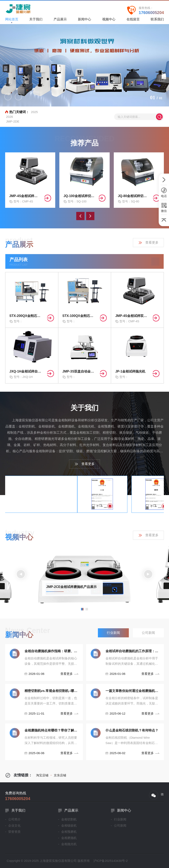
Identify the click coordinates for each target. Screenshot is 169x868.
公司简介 (14, 819)
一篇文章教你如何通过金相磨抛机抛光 (133, 691)
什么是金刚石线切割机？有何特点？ (132, 730)
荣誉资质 (14, 832)
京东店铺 (58, 775)
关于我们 (36, 21)
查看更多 (148, 243)
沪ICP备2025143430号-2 (111, 861)
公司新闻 (120, 825)
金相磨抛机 (69, 838)
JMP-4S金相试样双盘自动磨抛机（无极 (25, 196)
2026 (10, 117)
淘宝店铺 (42, 775)
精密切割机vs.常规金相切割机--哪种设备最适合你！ (52, 691)
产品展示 (60, 21)
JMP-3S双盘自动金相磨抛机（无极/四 (80, 371)
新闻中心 (84, 21)
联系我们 (157, 21)
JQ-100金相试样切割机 (79, 196)
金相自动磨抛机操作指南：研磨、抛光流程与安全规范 (52, 651)
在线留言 (133, 21)
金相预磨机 (69, 832)
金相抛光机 (69, 844)
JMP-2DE (13, 121)
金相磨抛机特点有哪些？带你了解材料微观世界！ (52, 730)
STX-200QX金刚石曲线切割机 (27, 316)
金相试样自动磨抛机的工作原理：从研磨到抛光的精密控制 (133, 651)
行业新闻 (120, 819)
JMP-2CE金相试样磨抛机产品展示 (71, 587)
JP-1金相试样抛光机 (130, 371)
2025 (34, 112)
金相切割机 (69, 819)
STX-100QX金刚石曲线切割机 (80, 316)
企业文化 (14, 825)
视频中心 (109, 21)
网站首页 (12, 20)
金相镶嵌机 (69, 825)
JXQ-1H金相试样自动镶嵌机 (27, 371)
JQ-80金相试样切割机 (134, 196)
